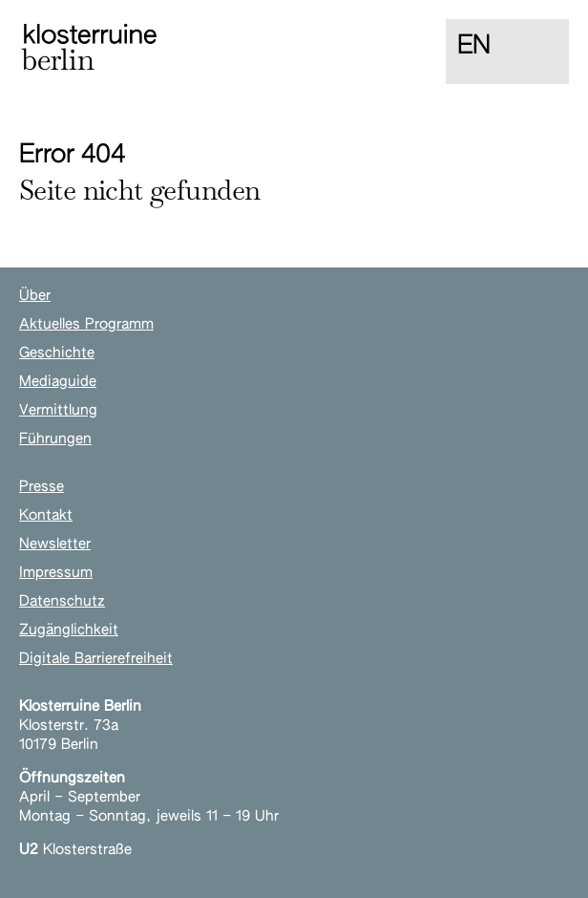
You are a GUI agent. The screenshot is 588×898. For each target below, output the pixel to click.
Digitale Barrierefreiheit (96, 659)
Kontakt (46, 515)
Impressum (56, 573)
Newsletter (55, 544)
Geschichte (57, 353)
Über (35, 296)
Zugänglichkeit (69, 630)
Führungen (55, 439)
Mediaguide (58, 382)
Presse (42, 487)
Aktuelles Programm (86, 324)
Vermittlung (58, 410)
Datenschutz (62, 601)
